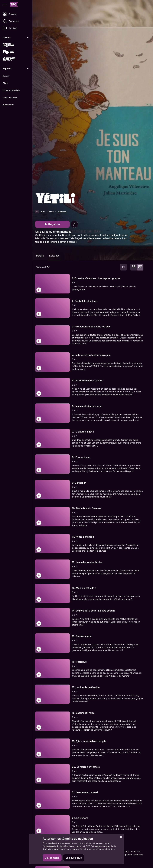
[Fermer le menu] (5, 5)
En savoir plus (74, 858)
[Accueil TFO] (14, 5)
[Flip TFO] (13, 52)
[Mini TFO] (13, 45)
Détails (41, 256)
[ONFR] (13, 59)
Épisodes (56, 256)
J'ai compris (52, 858)
